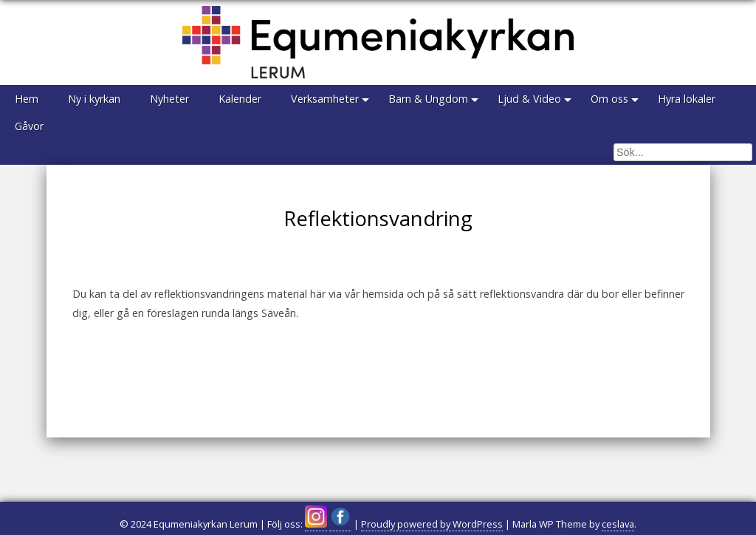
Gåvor (29, 126)
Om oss (609, 99)
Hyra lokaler (687, 99)
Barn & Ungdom (428, 99)
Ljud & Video (529, 99)
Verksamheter (325, 99)
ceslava (618, 524)
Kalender (240, 99)
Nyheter (169, 99)
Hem (27, 99)
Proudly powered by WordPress (432, 524)
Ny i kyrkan (94, 99)
